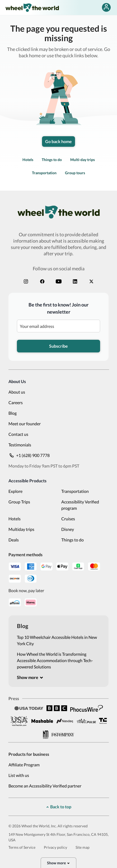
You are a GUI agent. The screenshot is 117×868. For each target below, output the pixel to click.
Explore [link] (15, 491)
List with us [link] (19, 775)
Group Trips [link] (19, 502)
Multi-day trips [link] (83, 160)
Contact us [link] (18, 434)
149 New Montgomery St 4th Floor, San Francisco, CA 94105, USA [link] (58, 837)
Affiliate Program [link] (24, 765)
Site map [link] (83, 847)
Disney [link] (68, 529)
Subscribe (58, 346)
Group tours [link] (75, 173)
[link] (32, 8)
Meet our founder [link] (25, 424)
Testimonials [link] (20, 445)
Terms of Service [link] (22, 847)
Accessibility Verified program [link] (80, 505)
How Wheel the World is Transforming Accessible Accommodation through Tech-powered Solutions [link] (55, 660)
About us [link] (17, 392)
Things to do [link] (52, 160)
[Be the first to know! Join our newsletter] (58, 326)
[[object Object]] (30, 677)
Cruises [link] (68, 519)
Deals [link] (14, 540)
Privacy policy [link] (55, 847)
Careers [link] (16, 402)
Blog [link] (13, 413)
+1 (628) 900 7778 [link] (29, 455)
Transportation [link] (44, 173)
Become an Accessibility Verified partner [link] (45, 786)
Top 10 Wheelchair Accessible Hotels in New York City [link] (57, 640)
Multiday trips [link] (21, 529)
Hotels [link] (28, 160)
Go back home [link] (58, 141)
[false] (106, 8)
